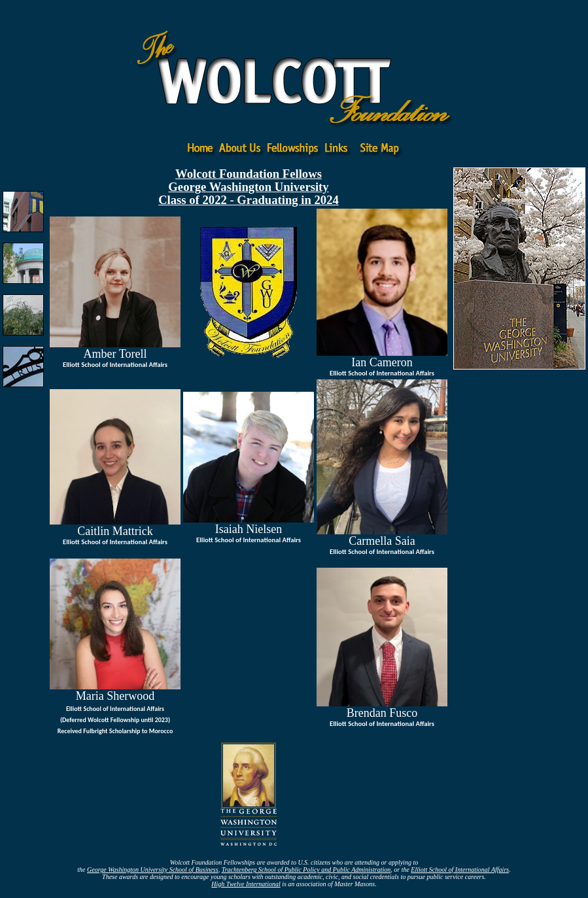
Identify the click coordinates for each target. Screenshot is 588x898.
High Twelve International (246, 884)
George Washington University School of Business (153, 870)
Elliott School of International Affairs (460, 870)
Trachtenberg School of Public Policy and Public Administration (306, 870)
